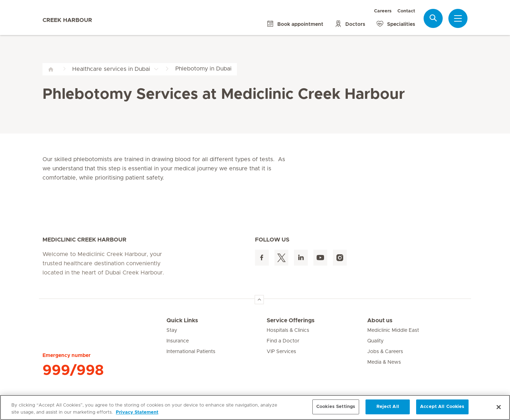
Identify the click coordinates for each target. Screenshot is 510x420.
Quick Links (182, 320)
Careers (383, 11)
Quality (375, 341)
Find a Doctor (283, 341)
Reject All (388, 407)
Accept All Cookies (442, 407)
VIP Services (281, 352)
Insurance (178, 341)
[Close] (499, 407)
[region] (255, 407)
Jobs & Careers (385, 352)
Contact (406, 11)
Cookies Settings (336, 407)
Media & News (384, 362)
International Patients (191, 352)
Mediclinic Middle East (393, 330)
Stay (172, 330)
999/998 (73, 370)
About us (380, 320)
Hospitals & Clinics (288, 330)
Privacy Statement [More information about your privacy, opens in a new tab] (137, 412)
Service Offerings (291, 320)
